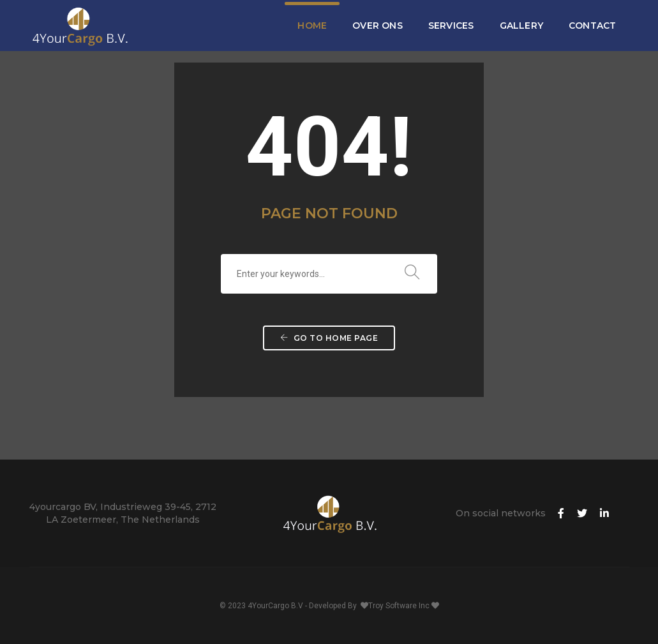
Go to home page (329, 338)
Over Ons (378, 26)
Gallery (521, 26)
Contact (592, 26)
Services (451, 26)
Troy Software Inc (400, 606)
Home (312, 26)
